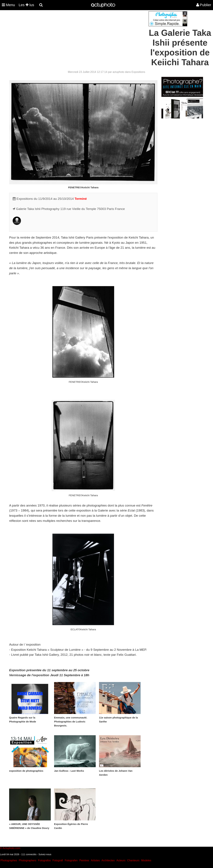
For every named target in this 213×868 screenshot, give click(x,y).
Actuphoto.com (11, 848)
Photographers (28, 860)
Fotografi (58, 860)
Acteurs (121, 860)
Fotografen (71, 860)
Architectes (108, 860)
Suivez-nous (45, 854)
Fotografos (44, 860)
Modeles (146, 860)
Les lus (26, 5)
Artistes (95, 860)
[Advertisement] (86, 35)
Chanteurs (133, 860)
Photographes (9, 860)
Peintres (84, 860)
